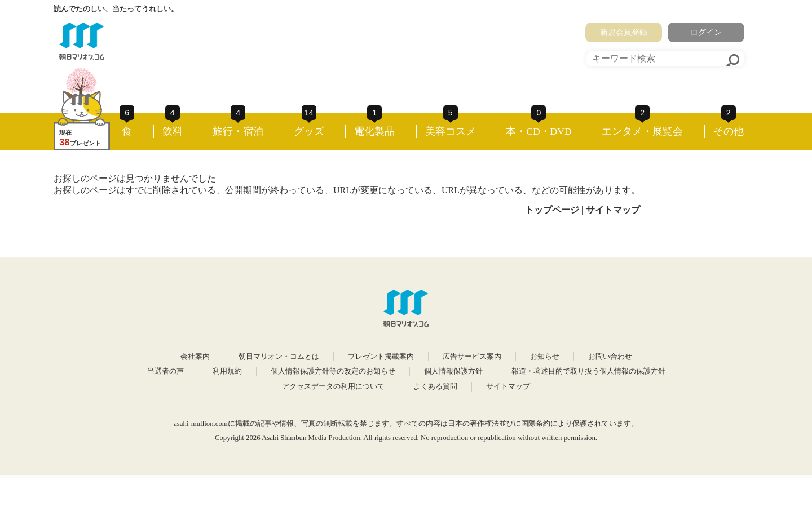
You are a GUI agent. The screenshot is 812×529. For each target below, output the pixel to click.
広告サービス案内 (472, 357)
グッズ (309, 131)
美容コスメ (451, 131)
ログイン (706, 32)
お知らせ (545, 357)
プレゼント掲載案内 (381, 357)
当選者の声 (166, 371)
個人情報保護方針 (453, 371)
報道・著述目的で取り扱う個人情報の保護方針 (588, 371)
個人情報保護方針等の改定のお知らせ (333, 371)
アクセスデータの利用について (333, 386)
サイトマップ (613, 210)
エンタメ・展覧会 (642, 131)
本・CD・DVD (539, 131)
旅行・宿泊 (238, 131)
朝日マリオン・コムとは (279, 357)
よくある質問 (435, 386)
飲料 (173, 131)
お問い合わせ (610, 357)
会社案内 (195, 357)
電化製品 (374, 131)
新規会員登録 (624, 32)
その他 (729, 131)
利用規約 (227, 371)
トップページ (552, 210)
